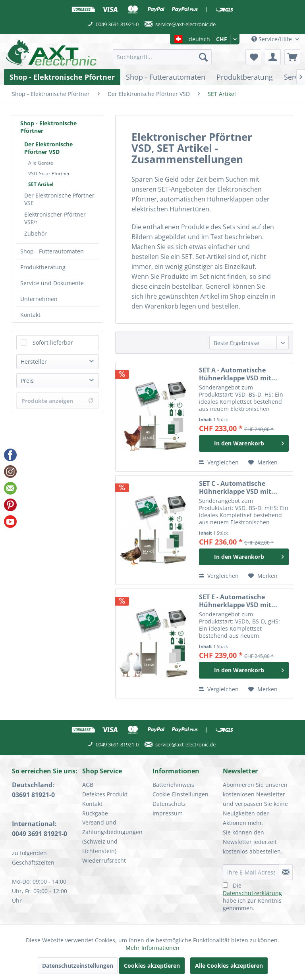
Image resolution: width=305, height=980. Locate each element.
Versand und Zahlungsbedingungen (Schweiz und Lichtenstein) (112, 836)
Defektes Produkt (105, 794)
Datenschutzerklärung (252, 893)
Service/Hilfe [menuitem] (272, 39)
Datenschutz (169, 804)
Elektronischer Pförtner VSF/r (55, 218)
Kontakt (30, 315)
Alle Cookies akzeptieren (229, 966)
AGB (88, 785)
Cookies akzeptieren (152, 966)
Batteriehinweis (173, 785)
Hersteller (34, 362)
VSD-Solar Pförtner (49, 174)
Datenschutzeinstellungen (78, 966)
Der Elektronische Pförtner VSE (59, 199)
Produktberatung (43, 267)
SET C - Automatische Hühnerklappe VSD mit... (238, 487)
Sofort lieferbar (53, 342)
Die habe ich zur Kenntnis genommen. (252, 897)
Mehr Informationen (152, 948)
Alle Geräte (41, 163)
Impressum (168, 813)
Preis (27, 381)
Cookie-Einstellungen (180, 794)
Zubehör (36, 233)
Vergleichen (219, 462)
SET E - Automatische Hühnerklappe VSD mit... (238, 601)
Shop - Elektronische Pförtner (48, 127)
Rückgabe (95, 813)
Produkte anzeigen (58, 401)
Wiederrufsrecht (104, 860)
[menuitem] (162, 57)
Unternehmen (39, 299)
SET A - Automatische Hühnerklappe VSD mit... (238, 374)
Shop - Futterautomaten (52, 251)
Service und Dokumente (52, 283)
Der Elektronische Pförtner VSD (48, 148)
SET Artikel (41, 184)
